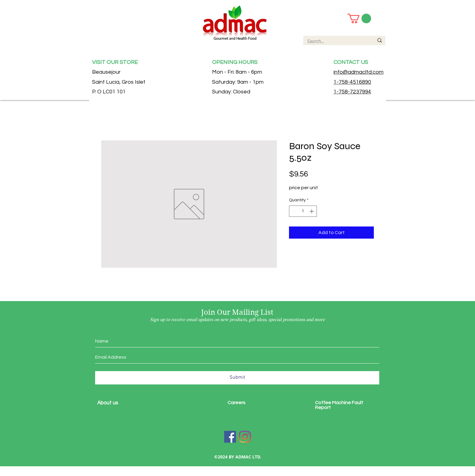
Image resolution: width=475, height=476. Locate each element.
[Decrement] (294, 211)
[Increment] (312, 211)
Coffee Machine (333, 403)
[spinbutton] (303, 211)
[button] (359, 18)
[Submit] (237, 378)
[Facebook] (230, 437)
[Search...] (336, 42)
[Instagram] (245, 437)
